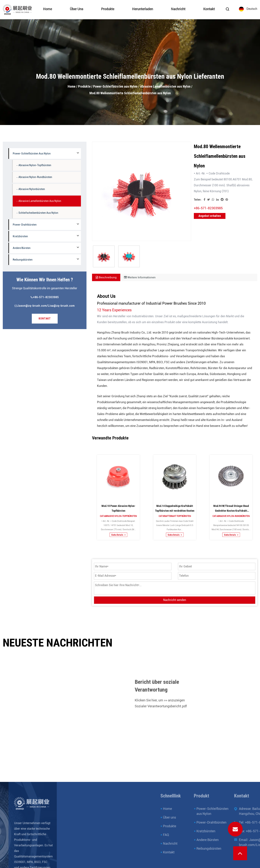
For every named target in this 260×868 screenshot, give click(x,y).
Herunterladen (142, 9)
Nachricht (178, 9)
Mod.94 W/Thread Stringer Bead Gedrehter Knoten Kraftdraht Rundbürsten (231, 503)
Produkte (108, 9)
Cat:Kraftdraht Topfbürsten (175, 505)
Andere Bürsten (22, 248)
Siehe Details (118, 512)
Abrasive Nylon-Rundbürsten (35, 177)
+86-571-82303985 (45, 297)
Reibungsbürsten (23, 260)
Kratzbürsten (20, 236)
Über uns (77, 9)
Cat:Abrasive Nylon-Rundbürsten (231, 505)
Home (47, 9)
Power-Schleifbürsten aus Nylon (115, 86)
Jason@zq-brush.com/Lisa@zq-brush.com (45, 306)
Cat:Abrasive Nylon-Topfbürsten (118, 505)
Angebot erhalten (210, 216)
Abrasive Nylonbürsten (32, 189)
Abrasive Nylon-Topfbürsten (35, 165)
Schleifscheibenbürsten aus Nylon (38, 213)
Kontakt (209, 9)
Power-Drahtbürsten (25, 225)
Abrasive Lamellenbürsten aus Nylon (165, 86)
